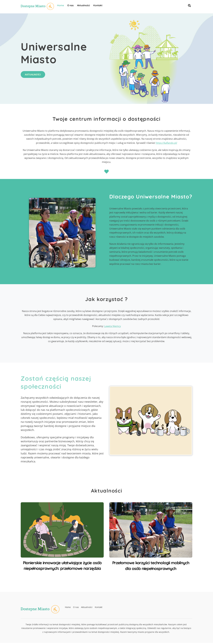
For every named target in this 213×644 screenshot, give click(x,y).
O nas (71, 6)
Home (61, 6)
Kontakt (98, 6)
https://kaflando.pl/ (166, 144)
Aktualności (84, 6)
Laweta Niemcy (112, 327)
